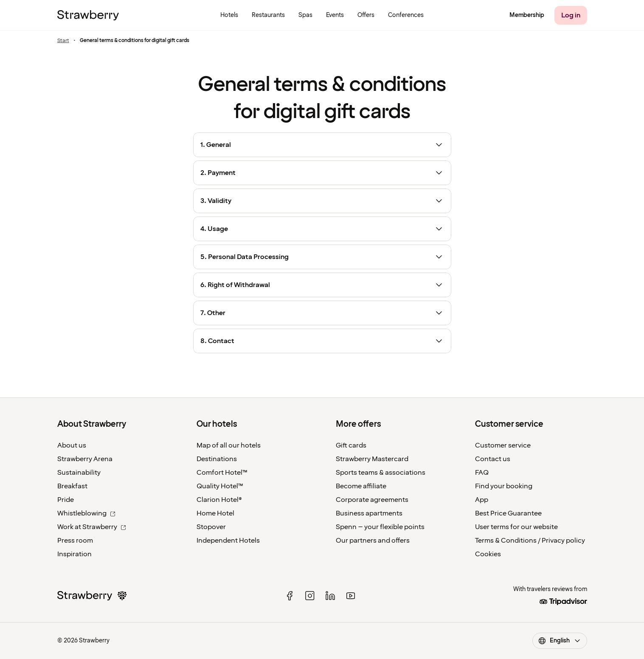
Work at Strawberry (92, 527)
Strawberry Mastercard (372, 459)
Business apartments (369, 513)
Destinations (217, 459)
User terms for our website (516, 527)
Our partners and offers (373, 541)
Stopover (211, 527)
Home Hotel (215, 513)
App (482, 500)
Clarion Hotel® (219, 500)
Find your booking (504, 486)
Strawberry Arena (85, 459)
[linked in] (330, 596)
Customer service (503, 445)
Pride (66, 500)
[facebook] (290, 596)
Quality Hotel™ (220, 486)
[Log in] (571, 15)
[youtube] (351, 596)
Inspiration (75, 554)
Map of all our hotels (229, 445)
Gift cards (351, 445)
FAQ (482, 473)
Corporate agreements (372, 500)
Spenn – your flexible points (380, 527)
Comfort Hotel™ (222, 473)
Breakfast (72, 486)
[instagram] (310, 596)
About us (72, 445)
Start (63, 41)
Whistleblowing (86, 513)
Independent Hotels (228, 541)
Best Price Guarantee (508, 513)
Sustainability (79, 473)
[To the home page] (88, 15)
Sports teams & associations (381, 473)
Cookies (488, 554)
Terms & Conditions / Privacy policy (530, 541)
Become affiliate (361, 486)
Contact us (493, 459)
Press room (75, 541)
